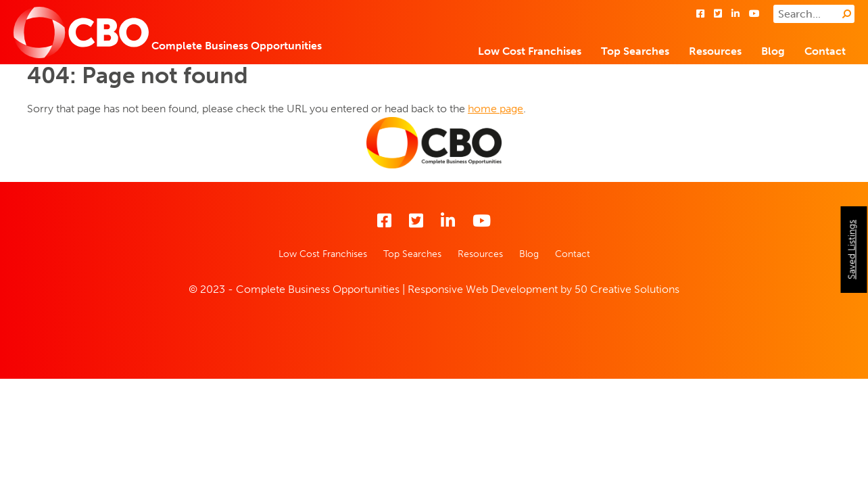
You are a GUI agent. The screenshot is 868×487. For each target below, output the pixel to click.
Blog (773, 51)
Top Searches (635, 51)
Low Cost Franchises (530, 51)
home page (496, 109)
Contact (825, 51)
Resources (715, 51)
